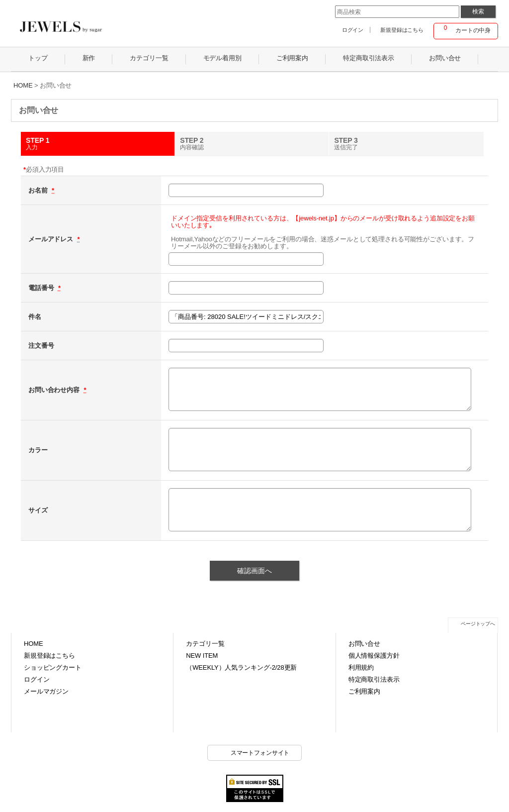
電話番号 (42, 288)
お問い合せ (364, 644)
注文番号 (41, 346)
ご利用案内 (364, 691)
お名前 (39, 190)
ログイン (353, 30)
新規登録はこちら (402, 30)
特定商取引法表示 (374, 679)
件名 (35, 317)
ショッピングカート (53, 667)
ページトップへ (478, 624)
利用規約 (361, 667)
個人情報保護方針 (374, 656)
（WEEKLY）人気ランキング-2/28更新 (241, 667)
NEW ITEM (202, 656)
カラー (38, 450)
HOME (33, 644)
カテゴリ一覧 (205, 644)
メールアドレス (52, 239)
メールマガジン (46, 691)
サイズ (38, 510)
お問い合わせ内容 (55, 390)
